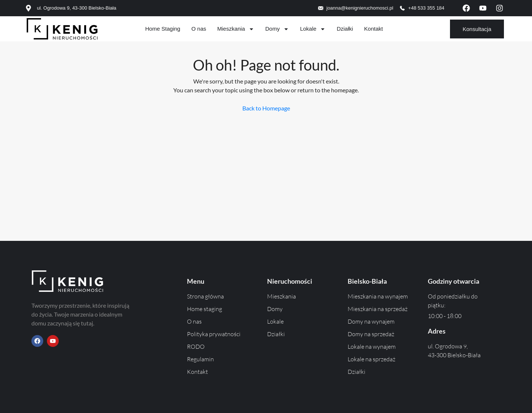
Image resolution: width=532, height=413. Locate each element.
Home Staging (163, 29)
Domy (277, 29)
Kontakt (374, 29)
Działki (345, 29)
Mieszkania (236, 29)
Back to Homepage (266, 108)
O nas (199, 29)
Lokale (313, 29)
